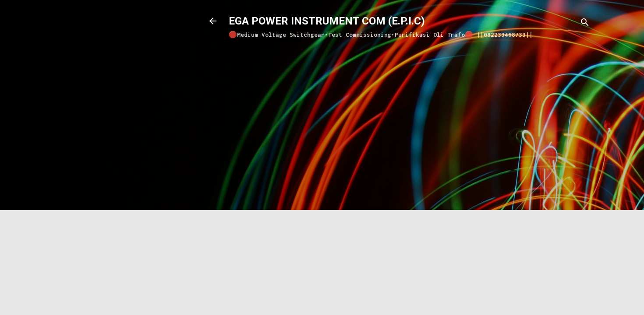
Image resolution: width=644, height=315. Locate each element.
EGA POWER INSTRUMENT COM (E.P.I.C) (327, 21)
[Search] (585, 24)
